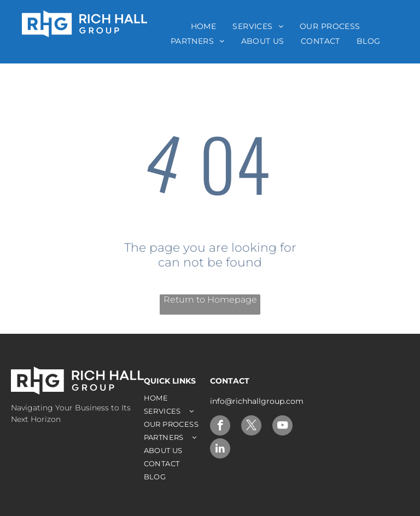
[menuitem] (204, 26)
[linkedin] (220, 450)
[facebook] (220, 427)
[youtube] (282, 427)
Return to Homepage (210, 300)
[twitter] (251, 427)
